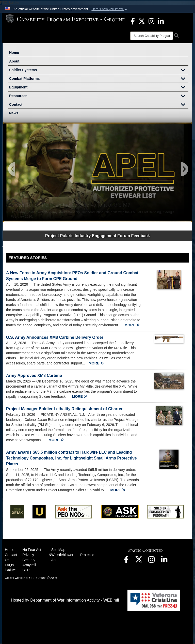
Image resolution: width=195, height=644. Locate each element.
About (14, 61)
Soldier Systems (99, 70)
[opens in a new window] (133, 21)
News (14, 113)
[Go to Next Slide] (184, 169)
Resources (99, 96)
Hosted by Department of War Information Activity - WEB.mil (65, 600)
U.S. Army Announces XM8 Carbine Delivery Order (55, 337)
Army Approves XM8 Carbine (34, 375)
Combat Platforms (99, 79)
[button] (110, 9)
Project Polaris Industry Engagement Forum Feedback (98, 236)
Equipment (99, 88)
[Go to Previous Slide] (12, 169)
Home (14, 53)
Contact (99, 105)
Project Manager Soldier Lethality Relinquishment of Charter (64, 409)
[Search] (152, 36)
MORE (132, 325)
